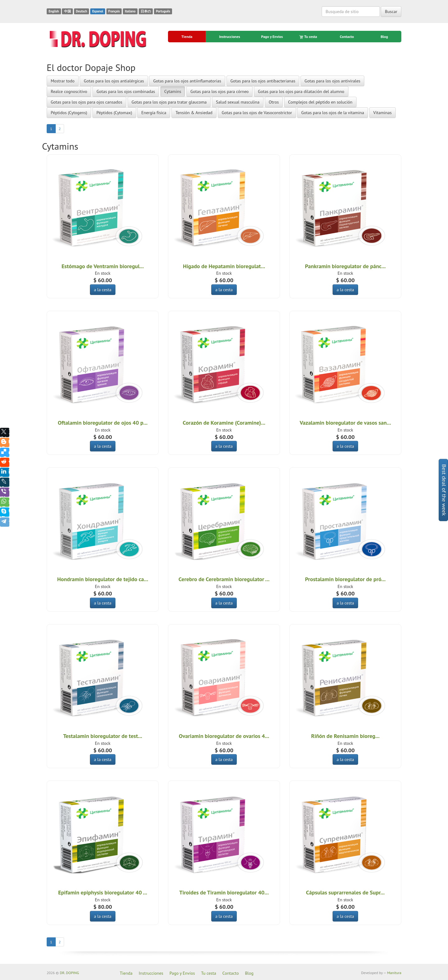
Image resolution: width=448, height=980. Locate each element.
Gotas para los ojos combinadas (126, 91)
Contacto (347, 37)
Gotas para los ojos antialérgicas (114, 81)
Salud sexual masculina (238, 102)
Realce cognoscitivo (69, 91)
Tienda (187, 37)
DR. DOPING (69, 973)
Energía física (154, 113)
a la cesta (103, 290)
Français (114, 11)
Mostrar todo (63, 81)
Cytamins (173, 91)
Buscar (391, 12)
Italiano (130, 11)
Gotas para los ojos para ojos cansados (86, 102)
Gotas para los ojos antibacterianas (263, 81)
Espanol (98, 11)
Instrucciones (229, 37)
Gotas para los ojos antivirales (332, 81)
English (54, 11)
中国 (68, 11)
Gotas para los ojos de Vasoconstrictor (257, 113)
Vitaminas (383, 113)
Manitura (394, 973)
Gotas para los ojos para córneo (219, 91)
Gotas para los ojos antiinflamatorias (187, 81)
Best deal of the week (444, 490)
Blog (384, 37)
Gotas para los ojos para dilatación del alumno (301, 91)
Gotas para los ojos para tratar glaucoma (169, 102)
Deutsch (82, 11)
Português (163, 11)
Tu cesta (308, 37)
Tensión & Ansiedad (194, 113)
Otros (274, 102)
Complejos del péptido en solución (320, 102)
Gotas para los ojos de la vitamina (333, 113)
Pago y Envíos (272, 37)
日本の (146, 11)
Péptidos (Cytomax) (114, 113)
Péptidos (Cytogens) (69, 113)
